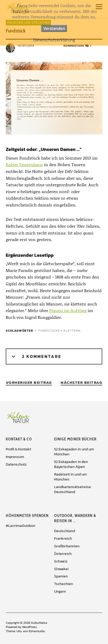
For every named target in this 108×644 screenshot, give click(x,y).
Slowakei (61, 569)
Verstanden (54, 28)
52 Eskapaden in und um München (74, 452)
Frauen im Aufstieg (68, 310)
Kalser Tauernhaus (24, 164)
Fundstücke (49, 331)
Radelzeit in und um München (70, 477)
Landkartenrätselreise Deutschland (73, 489)
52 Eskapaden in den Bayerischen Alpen (71, 464)
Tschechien (64, 584)
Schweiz (61, 561)
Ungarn (60, 591)
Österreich (63, 554)
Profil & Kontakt (18, 449)
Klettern (72, 331)
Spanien (61, 576)
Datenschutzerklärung (54, 40)
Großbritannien (67, 546)
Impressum (15, 457)
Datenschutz (16, 464)
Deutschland (65, 531)
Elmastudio (37, 631)
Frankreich (63, 539)
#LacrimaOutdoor (21, 526)
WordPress (30, 627)
